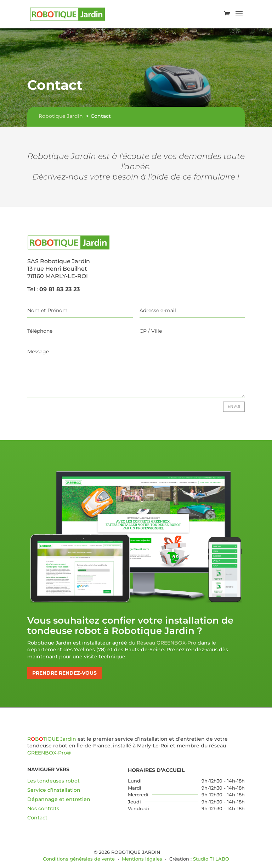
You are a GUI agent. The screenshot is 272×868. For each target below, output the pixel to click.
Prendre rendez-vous (64, 673)
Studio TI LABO (211, 859)
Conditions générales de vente (79, 859)
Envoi (234, 407)
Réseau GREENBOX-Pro (166, 643)
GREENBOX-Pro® (49, 753)
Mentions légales (142, 859)
